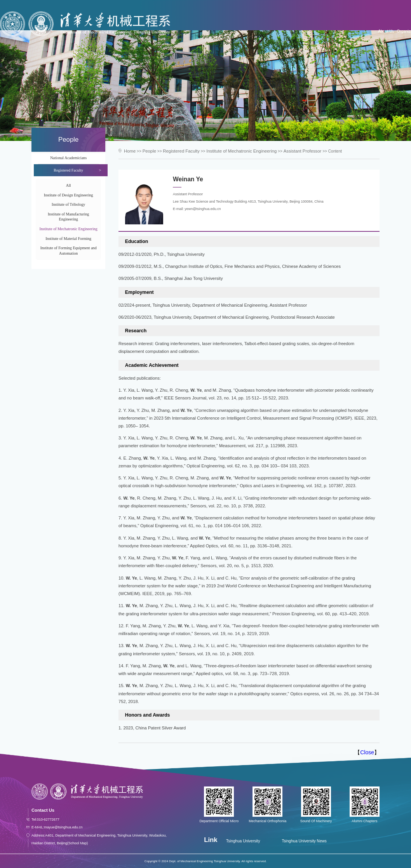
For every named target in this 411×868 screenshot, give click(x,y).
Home (129, 151)
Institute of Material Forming (68, 239)
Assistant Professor (285, 151)
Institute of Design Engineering (69, 195)
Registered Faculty (176, 151)
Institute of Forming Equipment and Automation (69, 250)
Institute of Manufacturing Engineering (68, 217)
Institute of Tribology (68, 204)
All (69, 185)
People (147, 151)
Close (367, 752)
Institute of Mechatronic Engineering (69, 229)
